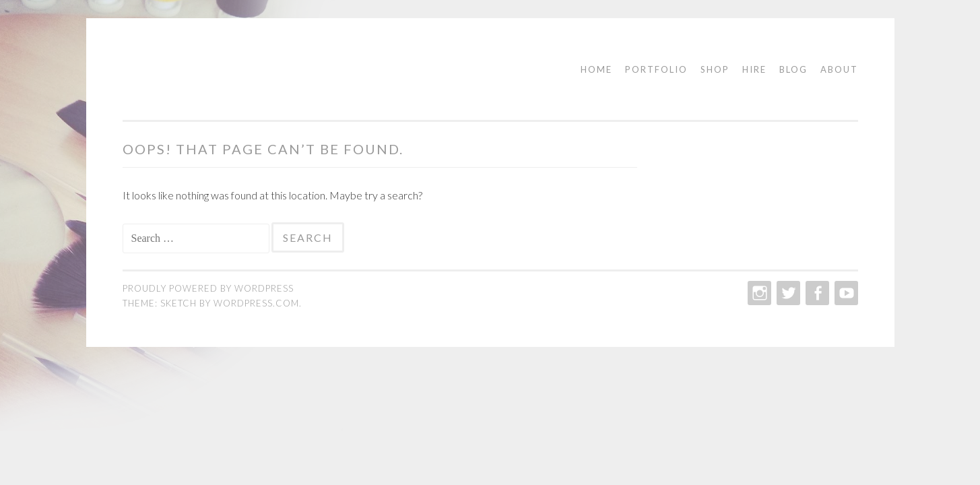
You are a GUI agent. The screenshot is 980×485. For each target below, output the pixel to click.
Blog (793, 69)
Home (596, 69)
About (839, 69)
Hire (754, 69)
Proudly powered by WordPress (208, 288)
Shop (715, 69)
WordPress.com (256, 303)
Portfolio (656, 69)
